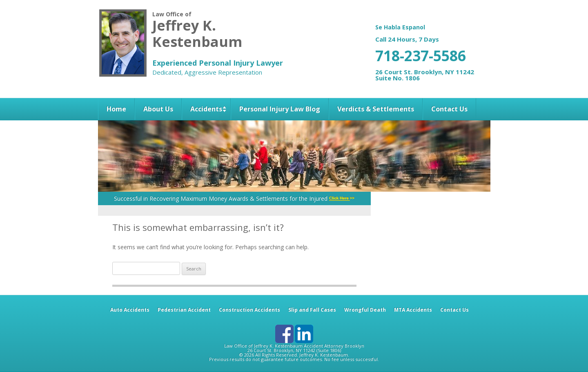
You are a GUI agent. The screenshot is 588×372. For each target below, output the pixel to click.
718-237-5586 (421, 56)
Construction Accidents (249, 310)
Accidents (206, 109)
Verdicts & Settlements (376, 109)
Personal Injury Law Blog (280, 109)
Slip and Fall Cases (312, 310)
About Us (158, 109)
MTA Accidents (413, 310)
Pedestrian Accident (184, 310)
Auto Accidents (130, 310)
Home (116, 109)
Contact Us (449, 109)
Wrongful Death (365, 310)
